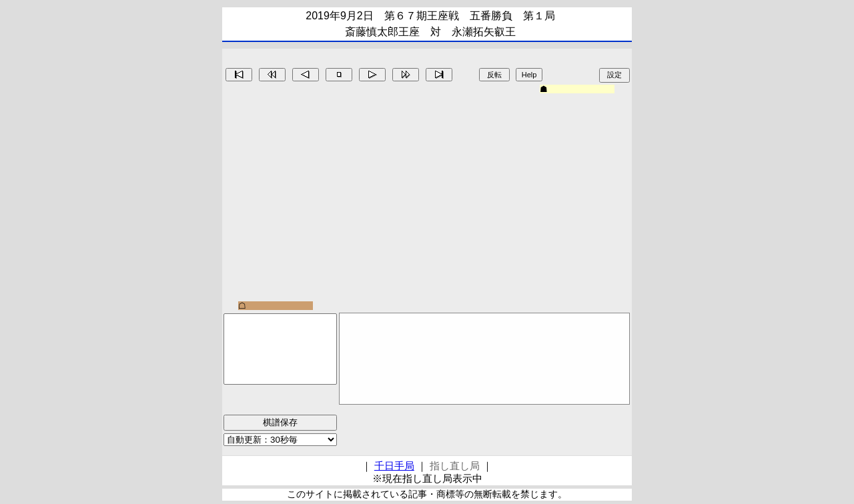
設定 (614, 75)
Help (529, 75)
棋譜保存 (280, 422)
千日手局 (394, 466)
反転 (494, 75)
